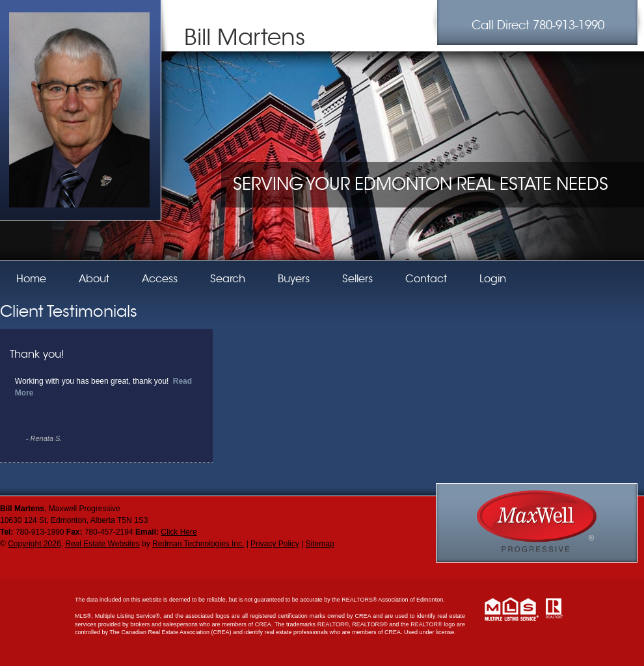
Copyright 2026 (34, 544)
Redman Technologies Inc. (198, 544)
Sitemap (320, 544)
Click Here (179, 532)
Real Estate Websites (102, 544)
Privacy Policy (275, 544)
